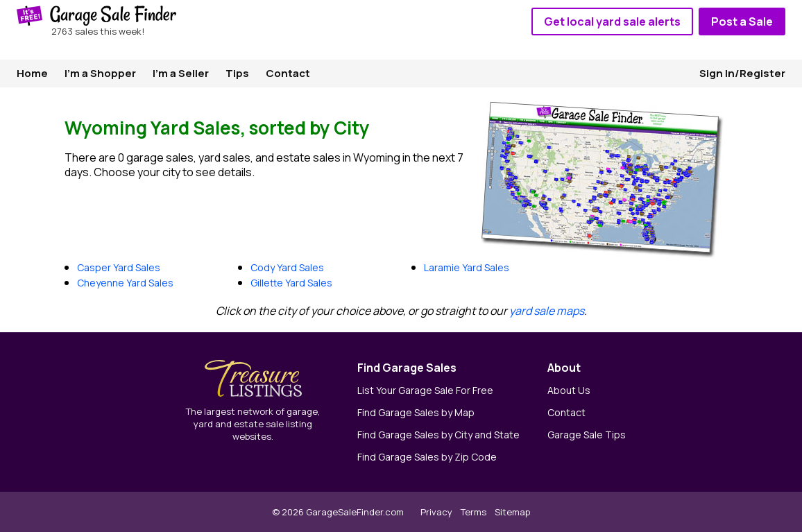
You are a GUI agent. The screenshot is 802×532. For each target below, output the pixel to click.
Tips (237, 73)
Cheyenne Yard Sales (125, 283)
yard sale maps (547, 311)
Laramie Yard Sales (467, 267)
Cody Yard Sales (287, 267)
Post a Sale (742, 22)
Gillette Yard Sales (291, 283)
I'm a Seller (181, 73)
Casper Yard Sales (119, 267)
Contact (288, 73)
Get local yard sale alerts (612, 22)
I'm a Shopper (100, 73)
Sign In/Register (742, 73)
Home (32, 73)
